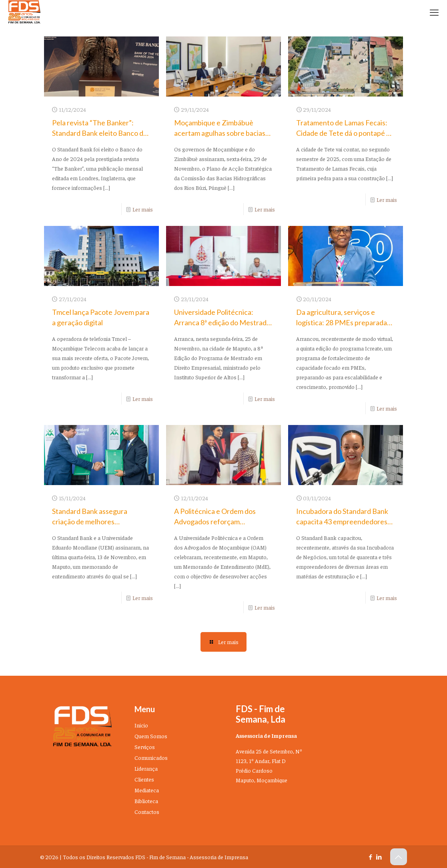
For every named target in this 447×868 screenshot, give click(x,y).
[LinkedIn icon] (379, 857)
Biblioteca (146, 801)
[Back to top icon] (399, 857)
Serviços (145, 747)
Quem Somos (151, 736)
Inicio (141, 725)
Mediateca (147, 790)
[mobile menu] (434, 12)
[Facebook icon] (371, 857)
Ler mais (143, 209)
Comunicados (151, 757)
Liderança (146, 768)
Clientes (144, 779)
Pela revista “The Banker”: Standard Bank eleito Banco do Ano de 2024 (100, 133)
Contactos (147, 812)
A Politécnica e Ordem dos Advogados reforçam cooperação (215, 522)
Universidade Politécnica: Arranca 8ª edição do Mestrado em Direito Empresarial (222, 322)
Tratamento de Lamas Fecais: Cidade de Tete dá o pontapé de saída (345, 133)
